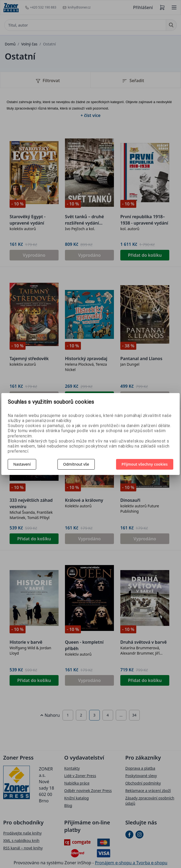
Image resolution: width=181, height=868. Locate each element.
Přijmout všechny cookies (145, 464)
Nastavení (22, 464)
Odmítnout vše (76, 464)
